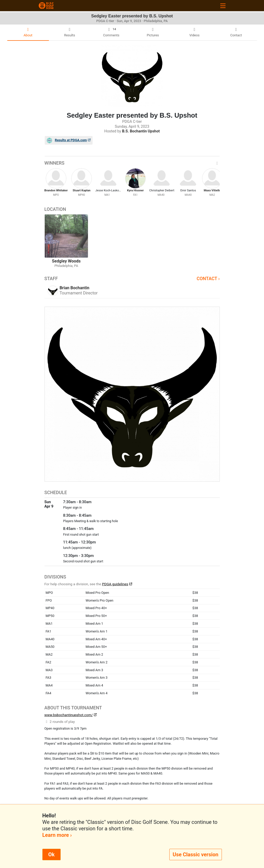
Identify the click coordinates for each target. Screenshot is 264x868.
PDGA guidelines (115, 584)
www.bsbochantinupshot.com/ (69, 715)
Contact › (208, 279)
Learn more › (57, 835)
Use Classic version (196, 854)
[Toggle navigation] (223, 6)
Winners (132, 163)
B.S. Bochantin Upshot (141, 131)
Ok (51, 854)
